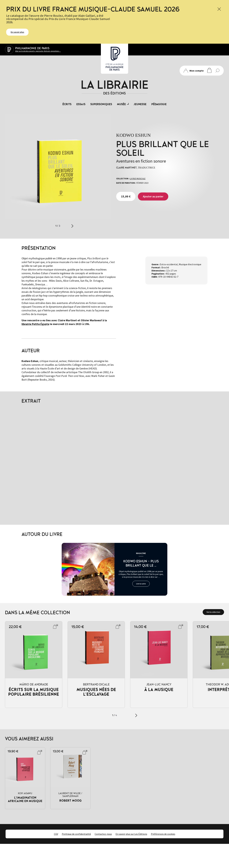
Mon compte (193, 71)
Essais (81, 104)
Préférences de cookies (163, 834)
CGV (56, 834)
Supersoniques (101, 104)
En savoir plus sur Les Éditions (131, 834)
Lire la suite (141, 584)
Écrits (67, 104)
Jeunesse (140, 104)
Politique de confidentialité (76, 834)
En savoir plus (17, 32)
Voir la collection (213, 612)
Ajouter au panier (153, 196)
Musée (121, 104)
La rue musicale (138, 179)
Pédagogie (159, 104)
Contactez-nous (103, 834)
